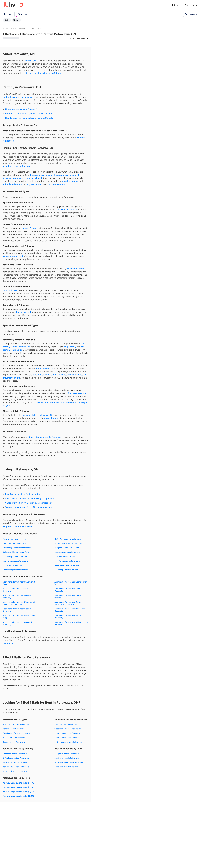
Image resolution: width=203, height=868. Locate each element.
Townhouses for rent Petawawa (16, 733)
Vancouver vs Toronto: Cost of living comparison (29, 498)
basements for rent (76, 269)
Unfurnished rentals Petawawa (16, 758)
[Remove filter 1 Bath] (19, 20)
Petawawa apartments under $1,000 (18, 783)
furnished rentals (70, 181)
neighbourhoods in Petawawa (17, 526)
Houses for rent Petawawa (14, 738)
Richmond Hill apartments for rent (17, 552)
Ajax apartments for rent (65, 556)
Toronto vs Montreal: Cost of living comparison (29, 507)
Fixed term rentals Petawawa (67, 767)
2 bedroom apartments (65, 175)
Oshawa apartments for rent (15, 556)
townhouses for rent (13, 256)
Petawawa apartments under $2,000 (18, 792)
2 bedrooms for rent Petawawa (68, 733)
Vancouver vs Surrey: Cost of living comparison (29, 503)
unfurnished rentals (12, 184)
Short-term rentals (77, 393)
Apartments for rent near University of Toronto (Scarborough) (19, 603)
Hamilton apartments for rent (67, 565)
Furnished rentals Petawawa (15, 754)
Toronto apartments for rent (14, 539)
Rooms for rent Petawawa (14, 742)
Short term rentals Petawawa (67, 758)
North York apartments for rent (67, 539)
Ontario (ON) (30, 61)
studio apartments (34, 178)
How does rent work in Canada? (21, 109)
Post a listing (191, 5)
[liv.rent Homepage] (10, 5)
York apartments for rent (13, 565)
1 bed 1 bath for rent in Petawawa (45, 437)
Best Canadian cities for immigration (23, 494)
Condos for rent (10, 290)
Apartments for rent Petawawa (16, 724)
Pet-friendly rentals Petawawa (16, 762)
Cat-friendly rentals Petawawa (16, 771)
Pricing (176, 5)
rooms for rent (51, 418)
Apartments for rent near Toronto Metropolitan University (68, 603)
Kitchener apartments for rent (15, 570)
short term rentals (56, 184)
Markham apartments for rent (15, 561)
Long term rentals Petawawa (67, 754)
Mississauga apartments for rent (17, 548)
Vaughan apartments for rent (67, 548)
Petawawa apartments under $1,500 (18, 787)
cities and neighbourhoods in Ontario (42, 73)
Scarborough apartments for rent (68, 543)
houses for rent (30, 228)
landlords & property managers (18, 97)
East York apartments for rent (67, 561)
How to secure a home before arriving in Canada (29, 118)
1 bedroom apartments (41, 175)
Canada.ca (8, 643)
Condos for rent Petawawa (14, 729)
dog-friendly (70, 347)
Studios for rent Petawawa (66, 724)
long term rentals (34, 184)
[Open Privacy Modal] (21, 5)
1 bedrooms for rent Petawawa (68, 729)
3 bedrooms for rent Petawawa (68, 738)
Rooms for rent (24, 312)
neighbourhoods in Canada (16, 166)
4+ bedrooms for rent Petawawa (68, 742)
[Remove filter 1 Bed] (9, 20)
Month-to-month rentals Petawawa (69, 762)
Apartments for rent (67, 210)
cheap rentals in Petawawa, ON (38, 415)
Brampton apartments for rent (67, 552)
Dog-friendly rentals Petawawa (16, 767)
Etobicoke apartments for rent (15, 543)
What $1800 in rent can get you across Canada (28, 114)
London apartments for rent (66, 570)
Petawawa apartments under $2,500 (18, 796)
